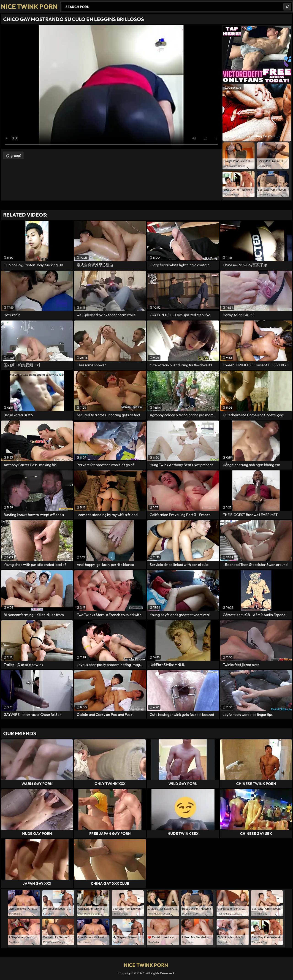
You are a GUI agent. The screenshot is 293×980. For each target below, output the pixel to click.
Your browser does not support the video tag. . (111, 87)
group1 (16, 155)
